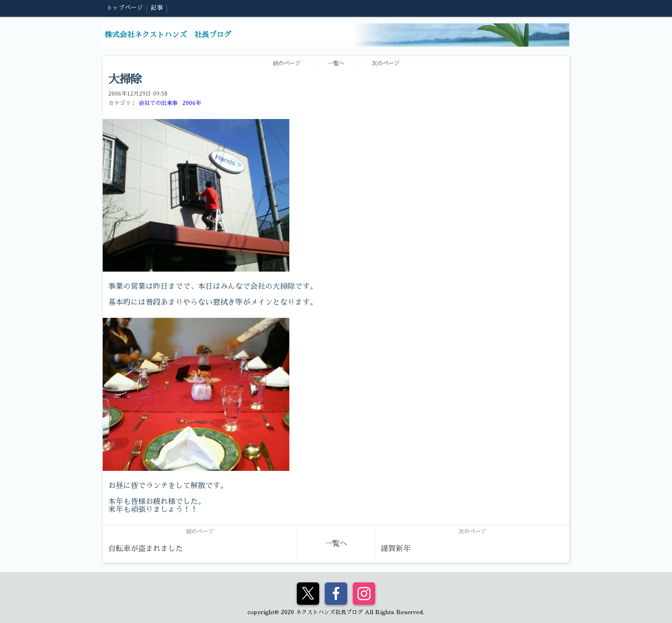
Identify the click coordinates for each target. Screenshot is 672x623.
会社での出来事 (158, 103)
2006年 (192, 103)
